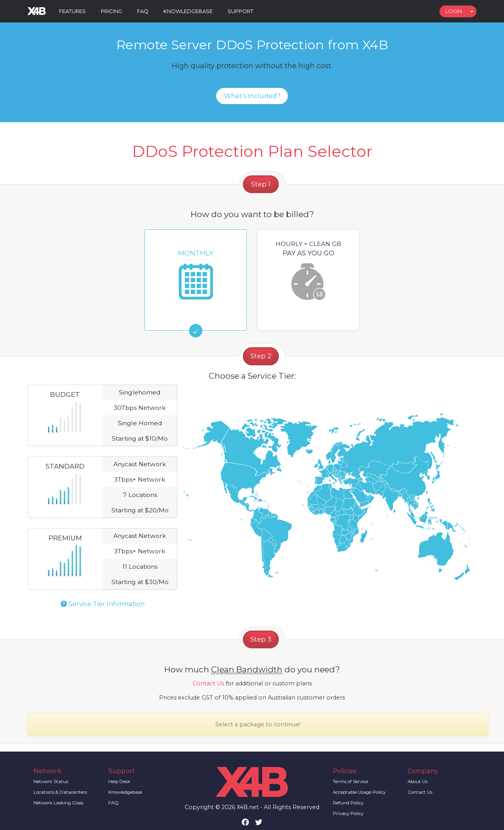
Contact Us (208, 683)
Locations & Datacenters (60, 792)
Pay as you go (308, 270)
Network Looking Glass (58, 803)
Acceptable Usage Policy (359, 792)
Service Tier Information (103, 604)
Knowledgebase (188, 11)
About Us (418, 782)
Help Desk (119, 782)
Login (454, 11)
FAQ (143, 11)
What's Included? (252, 96)
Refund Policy (348, 803)
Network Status (51, 782)
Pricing (111, 11)
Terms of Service (350, 782)
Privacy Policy (348, 813)
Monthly (196, 270)
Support (240, 11)
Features (72, 11)
